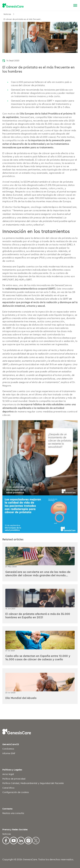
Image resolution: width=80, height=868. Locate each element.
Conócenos (8, 749)
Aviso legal (8, 774)
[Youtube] (14, 840)
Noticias (7, 14)
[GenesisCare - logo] (13, 6)
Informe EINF (9, 753)
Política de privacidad (14, 779)
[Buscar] (68, 6)
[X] (36, 840)
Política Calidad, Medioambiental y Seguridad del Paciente (33, 783)
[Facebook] (6, 840)
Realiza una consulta (13, 813)
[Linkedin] (21, 840)
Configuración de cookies (16, 792)
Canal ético (8, 788)
